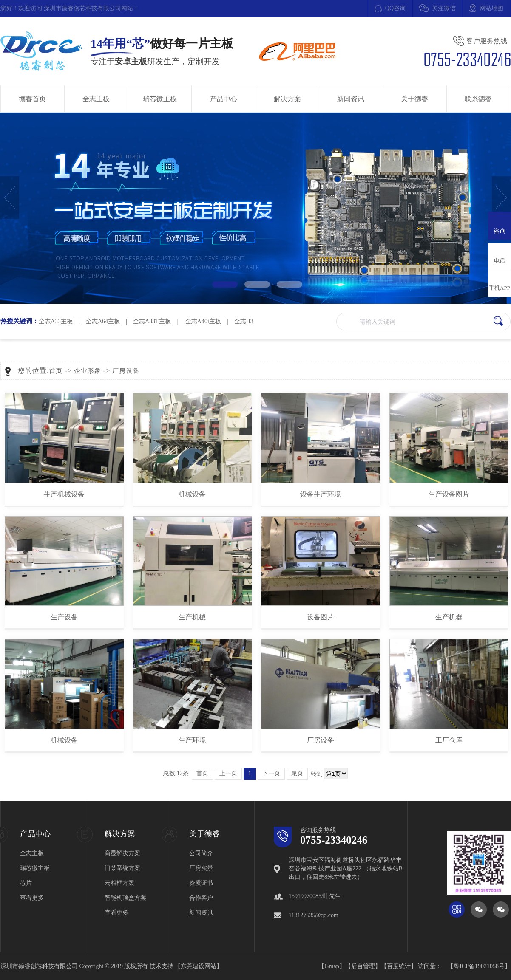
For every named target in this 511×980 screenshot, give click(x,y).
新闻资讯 (351, 99)
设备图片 (321, 617)
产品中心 (224, 99)
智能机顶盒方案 (125, 898)
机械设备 (192, 494)
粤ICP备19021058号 (479, 966)
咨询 (500, 225)
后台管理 (363, 966)
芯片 (26, 883)
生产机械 (192, 617)
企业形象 (88, 371)
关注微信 (444, 8)
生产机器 (449, 617)
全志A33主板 (56, 321)
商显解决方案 (122, 853)
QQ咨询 (395, 8)
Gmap (332, 966)
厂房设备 (126, 371)
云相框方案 (119, 883)
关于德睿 (414, 99)
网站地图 (491, 8)
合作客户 (201, 898)
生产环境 (192, 740)
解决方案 (287, 99)
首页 (56, 371)
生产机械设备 (64, 494)
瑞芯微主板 (160, 99)
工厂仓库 (449, 740)
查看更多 (32, 898)
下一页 (271, 773)
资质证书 (201, 883)
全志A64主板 (103, 321)
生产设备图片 (449, 494)
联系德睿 (478, 99)
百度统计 (399, 966)
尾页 (297, 773)
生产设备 (64, 617)
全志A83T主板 (152, 321)
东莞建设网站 (199, 966)
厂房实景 (201, 868)
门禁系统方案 (122, 868)
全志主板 (96, 99)
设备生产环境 (321, 494)
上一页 (228, 773)
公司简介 (201, 853)
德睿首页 (32, 99)
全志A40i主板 (203, 321)
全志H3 (244, 321)
